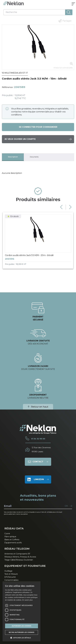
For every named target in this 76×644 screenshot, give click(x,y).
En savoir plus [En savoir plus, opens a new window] (27, 600)
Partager (65, 21)
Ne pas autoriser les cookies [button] (22, 632)
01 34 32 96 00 (38, 439)
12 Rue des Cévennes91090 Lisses (41, 450)
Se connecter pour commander (38, 127)
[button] (22, 638)
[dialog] (22, 611)
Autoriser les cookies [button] (22, 626)
